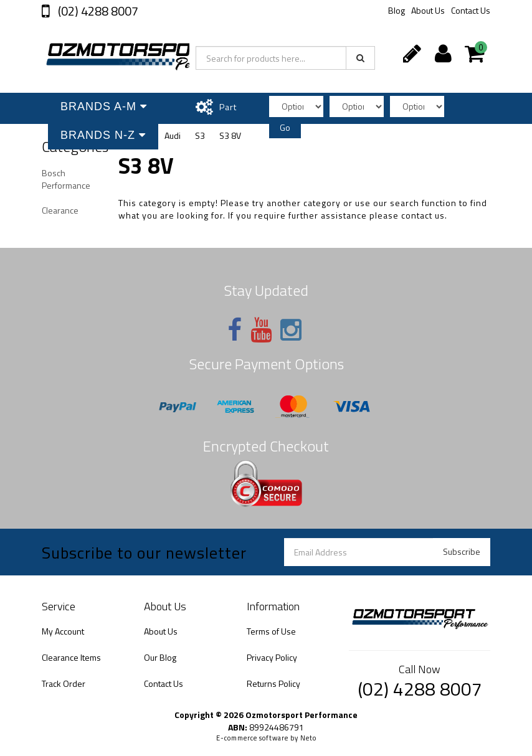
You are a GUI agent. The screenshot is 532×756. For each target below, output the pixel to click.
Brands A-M (104, 106)
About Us (428, 10)
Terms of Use (271, 631)
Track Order (64, 683)
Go (285, 127)
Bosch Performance (66, 179)
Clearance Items (71, 657)
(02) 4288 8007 (97, 11)
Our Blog (160, 657)
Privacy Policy (272, 657)
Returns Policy (273, 683)
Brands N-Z (103, 135)
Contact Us (471, 10)
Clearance (60, 210)
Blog (397, 10)
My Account (63, 631)
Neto (308, 738)
